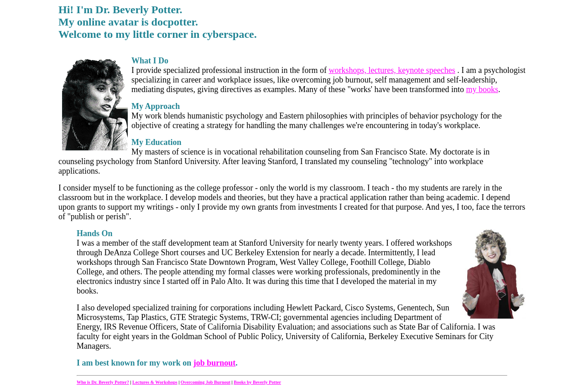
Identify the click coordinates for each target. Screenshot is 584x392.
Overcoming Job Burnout (206, 382)
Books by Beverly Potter (257, 382)
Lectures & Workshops (155, 382)
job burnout (215, 363)
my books (482, 89)
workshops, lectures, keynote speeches (392, 70)
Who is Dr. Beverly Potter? (103, 382)
